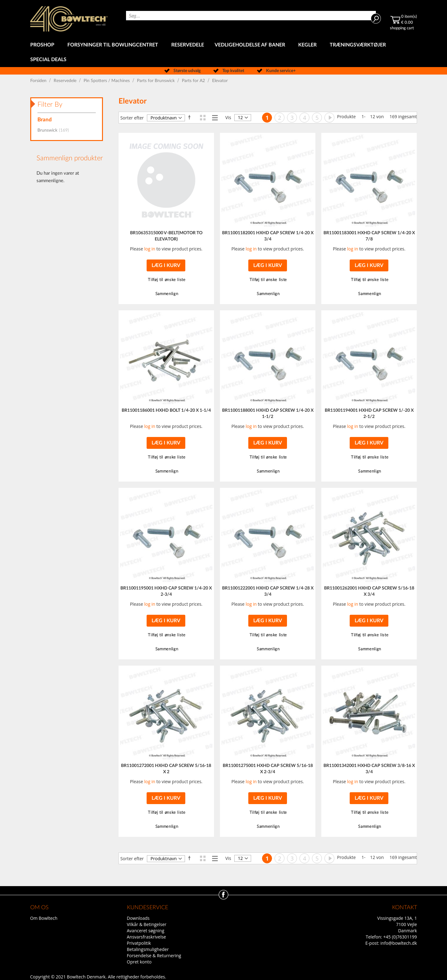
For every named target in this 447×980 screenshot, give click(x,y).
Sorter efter (132, 118)
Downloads (138, 918)
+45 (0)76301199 (400, 937)
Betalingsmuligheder (148, 949)
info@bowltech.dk (399, 943)
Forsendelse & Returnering (154, 956)
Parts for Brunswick (156, 81)
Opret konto (139, 962)
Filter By (50, 104)
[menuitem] (44, 45)
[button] (166, 280)
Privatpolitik (139, 943)
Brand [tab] (45, 120)
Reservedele (66, 81)
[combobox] (251, 16)
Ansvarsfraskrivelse (147, 937)
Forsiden (39, 81)
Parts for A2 (194, 81)
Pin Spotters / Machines (107, 81)
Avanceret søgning (146, 931)
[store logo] (69, 19)
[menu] (224, 52)
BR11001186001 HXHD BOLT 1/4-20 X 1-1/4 (166, 410)
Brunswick (55, 130)
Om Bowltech (44, 918)
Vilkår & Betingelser (147, 924)
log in (150, 249)
